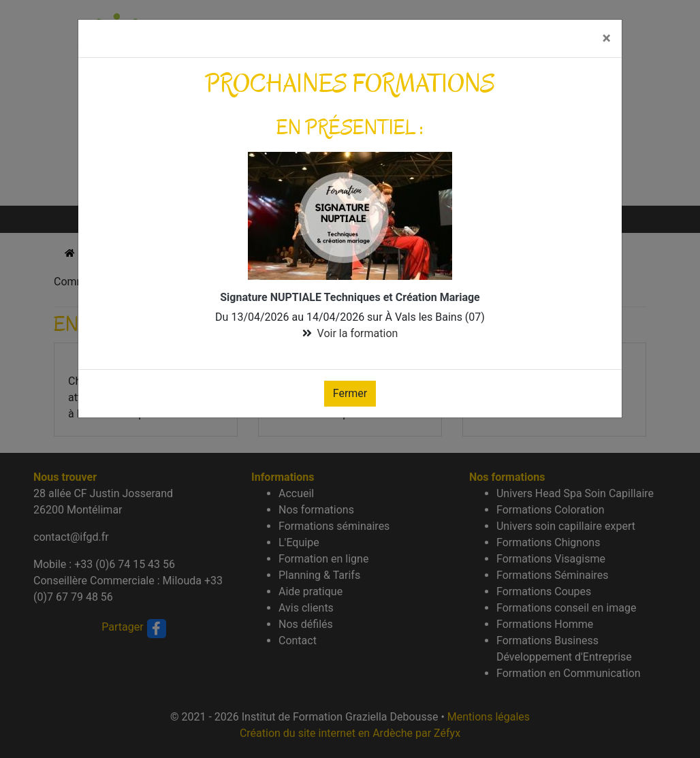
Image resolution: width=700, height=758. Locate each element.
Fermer (350, 393)
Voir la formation (358, 333)
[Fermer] (607, 38)
